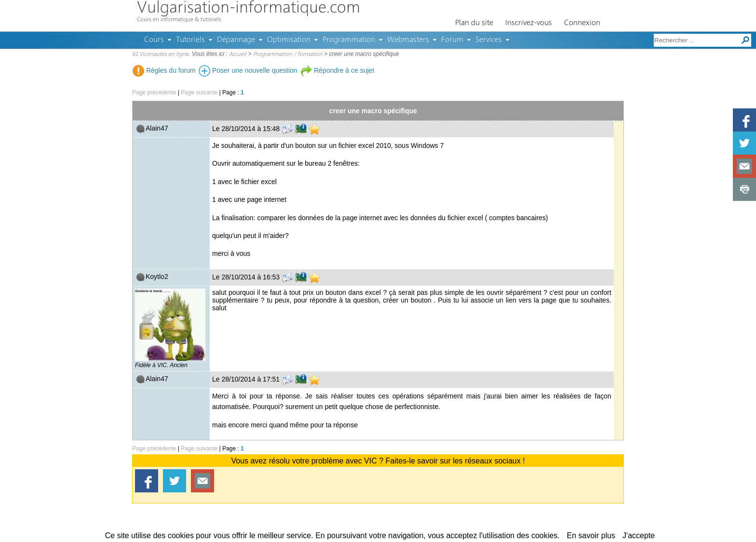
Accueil (238, 54)
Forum (452, 40)
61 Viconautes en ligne (160, 54)
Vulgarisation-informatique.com (249, 8)
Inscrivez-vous (529, 23)
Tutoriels (190, 40)
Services (489, 40)
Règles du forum (164, 70)
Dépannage (236, 40)
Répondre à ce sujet (337, 70)
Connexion (582, 23)
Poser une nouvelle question (248, 70)
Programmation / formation (288, 54)
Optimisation (289, 40)
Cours (154, 40)
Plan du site (474, 23)
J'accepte (639, 535)
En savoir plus (591, 535)
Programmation (349, 40)
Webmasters (408, 40)
